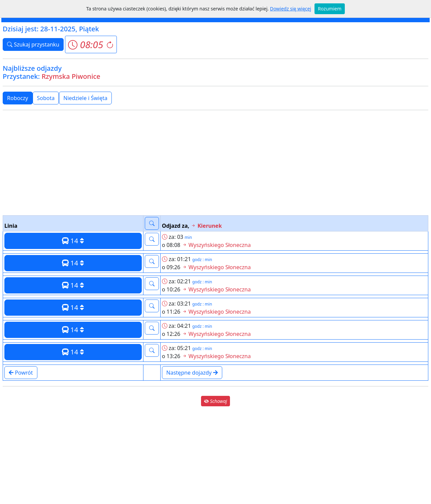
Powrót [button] (21, 373)
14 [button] (73, 241)
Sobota (46, 98)
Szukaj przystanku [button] (33, 44)
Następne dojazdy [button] (192, 373)
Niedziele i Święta (85, 98)
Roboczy (18, 98)
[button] (91, 44)
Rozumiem (330, 9)
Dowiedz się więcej (291, 9)
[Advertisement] (215, 163)
